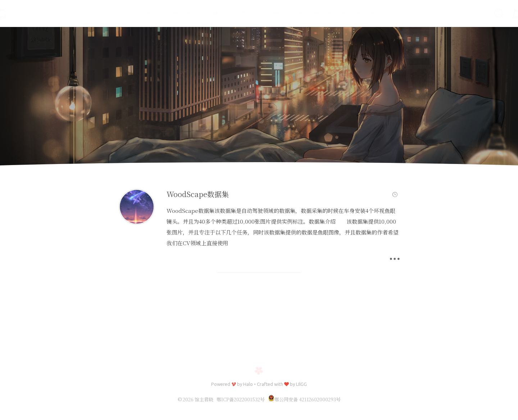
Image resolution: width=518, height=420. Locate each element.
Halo (248, 384)
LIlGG (301, 384)
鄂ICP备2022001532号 (241, 399)
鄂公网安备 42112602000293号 (304, 399)
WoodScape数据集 (198, 194)
